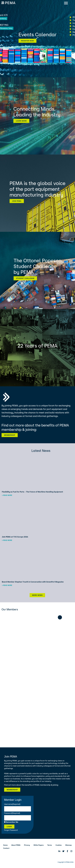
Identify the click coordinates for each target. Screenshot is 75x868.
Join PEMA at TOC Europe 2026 (15, 537)
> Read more (7, 495)
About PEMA (16, 845)
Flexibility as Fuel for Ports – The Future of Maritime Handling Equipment (32, 492)
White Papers (39, 845)
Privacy (27, 845)
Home (5, 845)
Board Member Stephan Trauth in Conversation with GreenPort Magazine (33, 582)
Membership (10, 435)
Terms (50, 845)
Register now (27, 41)
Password (12, 813)
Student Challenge (25, 278)
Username (12, 804)
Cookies (59, 845)
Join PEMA (17, 201)
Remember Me (12, 822)
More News (37, 595)
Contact (6, 848)
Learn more (21, 121)
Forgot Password (11, 830)
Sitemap (68, 845)
